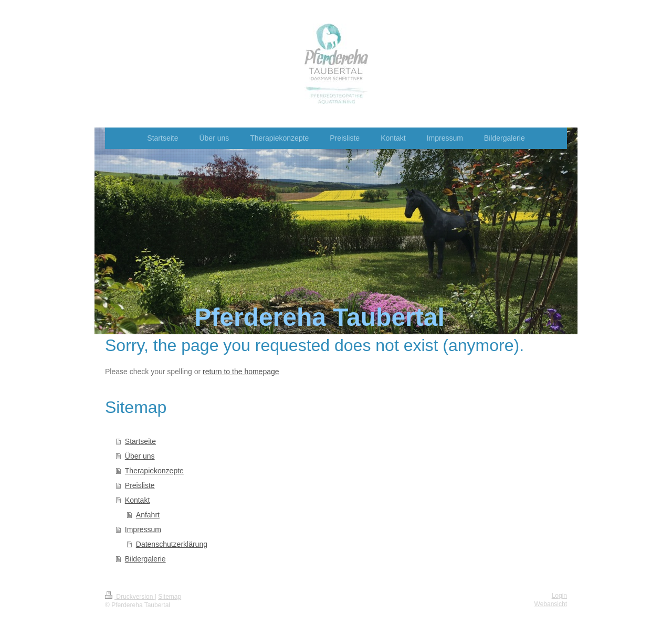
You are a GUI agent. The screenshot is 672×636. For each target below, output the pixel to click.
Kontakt (137, 500)
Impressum (143, 529)
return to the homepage (241, 372)
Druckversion (130, 597)
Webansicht (551, 604)
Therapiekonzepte (154, 471)
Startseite (140, 441)
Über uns (140, 456)
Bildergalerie (145, 559)
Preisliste (140, 485)
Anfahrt (148, 515)
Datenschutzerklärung (172, 544)
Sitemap (170, 597)
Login (559, 596)
